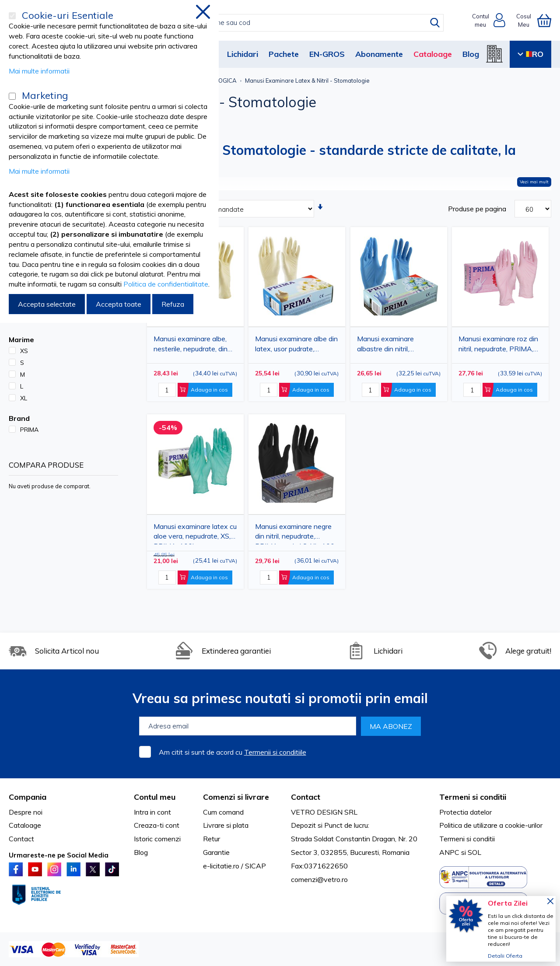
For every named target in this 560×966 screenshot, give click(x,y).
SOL (474, 852)
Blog (471, 54)
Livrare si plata (226, 825)
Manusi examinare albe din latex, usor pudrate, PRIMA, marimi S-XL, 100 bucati (296, 345)
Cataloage (433, 54)
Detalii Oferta (505, 956)
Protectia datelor (465, 812)
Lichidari (243, 54)
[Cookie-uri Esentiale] (12, 16)
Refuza (173, 304)
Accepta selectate (47, 304)
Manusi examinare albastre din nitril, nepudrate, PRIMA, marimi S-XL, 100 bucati (397, 345)
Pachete (284, 54)
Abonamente (379, 54)
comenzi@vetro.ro (319, 879)
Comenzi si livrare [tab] (236, 797)
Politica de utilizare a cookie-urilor (491, 825)
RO (530, 54)
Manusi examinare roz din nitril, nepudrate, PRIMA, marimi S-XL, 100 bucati (498, 345)
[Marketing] (12, 96)
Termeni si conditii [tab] (473, 797)
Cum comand (223, 812)
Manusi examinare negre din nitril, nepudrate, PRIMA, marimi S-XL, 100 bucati (295, 533)
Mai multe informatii (39, 71)
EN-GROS (327, 54)
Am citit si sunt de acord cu (233, 752)
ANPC (449, 852)
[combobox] (289, 23)
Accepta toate (119, 304)
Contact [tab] (306, 797)
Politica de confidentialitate (166, 284)
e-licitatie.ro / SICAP (234, 866)
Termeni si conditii (467, 839)
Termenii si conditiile (275, 752)
